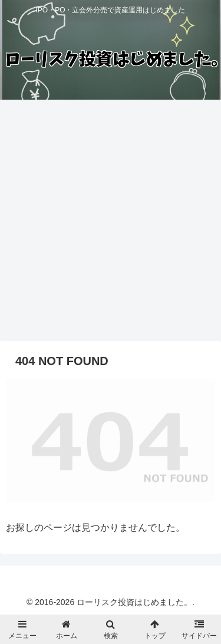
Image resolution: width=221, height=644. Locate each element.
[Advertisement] (111, 224)
